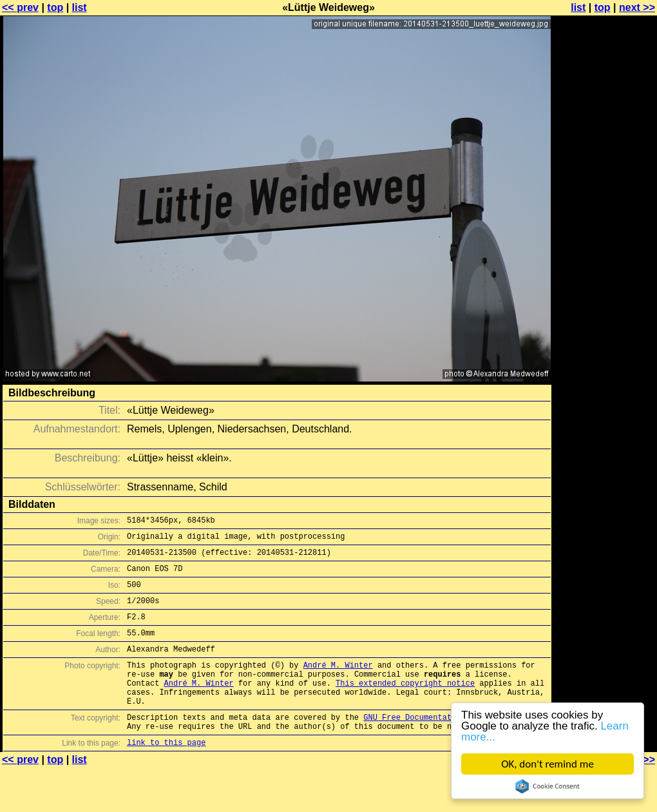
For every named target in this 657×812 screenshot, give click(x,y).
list (80, 7)
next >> (637, 7)
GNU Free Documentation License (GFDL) (449, 746)
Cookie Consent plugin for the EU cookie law (547, 786)
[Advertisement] (605, 166)
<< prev (20, 7)
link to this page (166, 775)
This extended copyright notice (405, 706)
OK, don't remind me (547, 764)
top (55, 7)
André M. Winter (338, 684)
